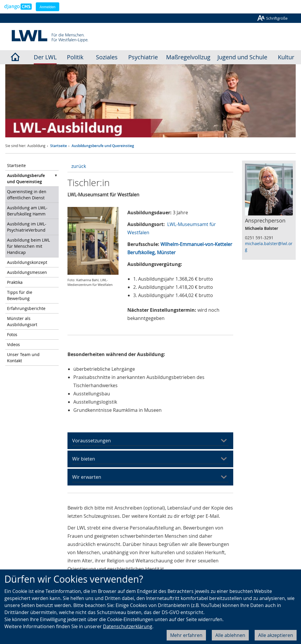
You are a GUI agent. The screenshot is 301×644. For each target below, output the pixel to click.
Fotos (12, 334)
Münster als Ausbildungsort (22, 321)
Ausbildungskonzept (27, 262)
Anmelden (48, 7)
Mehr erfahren (186, 635)
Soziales (107, 57)
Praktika (15, 282)
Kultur (286, 57)
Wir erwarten (87, 477)
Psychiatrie (143, 57)
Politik (75, 57)
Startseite (59, 146)
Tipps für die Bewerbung (20, 295)
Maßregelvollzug (188, 57)
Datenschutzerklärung (128, 626)
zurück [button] (79, 166)
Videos (13, 344)
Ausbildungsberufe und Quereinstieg (103, 146)
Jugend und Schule (242, 57)
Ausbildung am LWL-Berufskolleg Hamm (27, 211)
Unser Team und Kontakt (23, 358)
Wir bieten (84, 459)
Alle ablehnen (230, 635)
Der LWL (45, 57)
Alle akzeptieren (276, 635)
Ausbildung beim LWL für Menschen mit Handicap (28, 246)
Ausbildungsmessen (27, 272)
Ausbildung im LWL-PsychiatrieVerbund (27, 227)
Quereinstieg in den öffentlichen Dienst (27, 195)
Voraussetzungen (92, 441)
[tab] (150, 441)
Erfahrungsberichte (26, 308)
